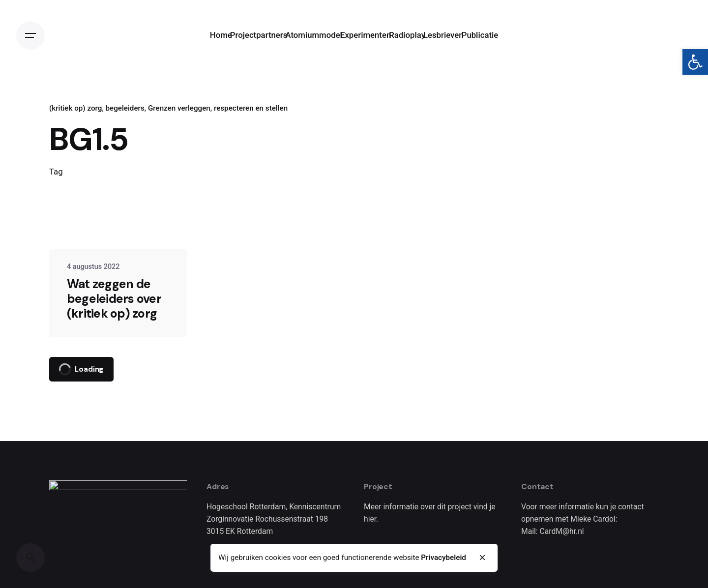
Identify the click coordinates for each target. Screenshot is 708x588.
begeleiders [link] (125, 108)
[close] (483, 558)
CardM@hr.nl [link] (562, 531)
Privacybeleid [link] (443, 558)
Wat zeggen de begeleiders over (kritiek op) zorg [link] (114, 299)
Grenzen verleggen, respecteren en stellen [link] (218, 108)
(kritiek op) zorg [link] (75, 108)
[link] (695, 62)
